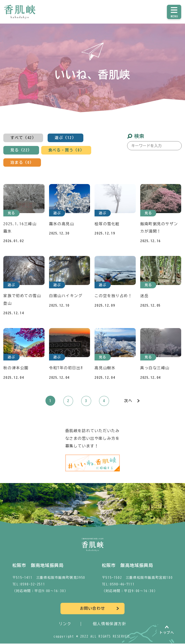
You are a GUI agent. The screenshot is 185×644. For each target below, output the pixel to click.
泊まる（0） (22, 163)
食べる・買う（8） (66, 150)
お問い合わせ (93, 609)
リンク (65, 624)
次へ (128, 401)
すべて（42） (23, 138)
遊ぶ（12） (65, 138)
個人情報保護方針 (110, 624)
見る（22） (21, 150)
